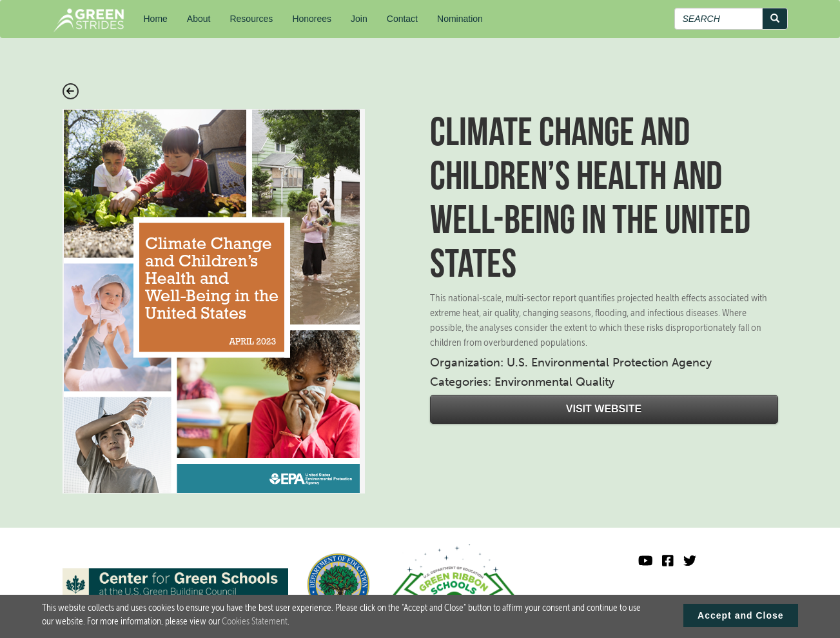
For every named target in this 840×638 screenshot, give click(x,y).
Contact (402, 19)
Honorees (312, 19)
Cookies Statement (255, 624)
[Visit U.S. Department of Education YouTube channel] (646, 561)
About (199, 19)
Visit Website (604, 409)
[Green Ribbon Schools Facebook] (668, 561)
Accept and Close (740, 618)
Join (359, 19)
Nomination (460, 19)
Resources (251, 19)
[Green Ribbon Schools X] (690, 561)
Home (156, 19)
